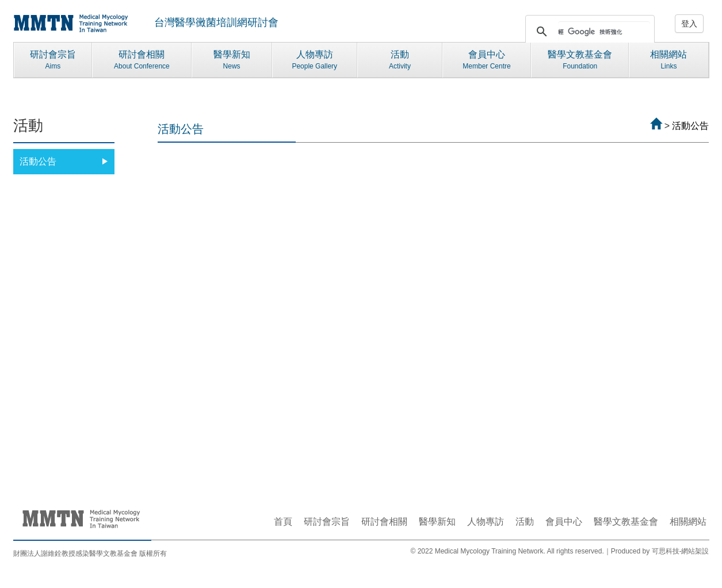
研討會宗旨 (53, 60)
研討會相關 (142, 60)
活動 (400, 60)
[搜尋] (604, 32)
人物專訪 (315, 60)
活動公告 (64, 161)
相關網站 (668, 60)
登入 (689, 24)
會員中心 (487, 60)
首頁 (283, 522)
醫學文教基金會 (580, 60)
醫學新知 (232, 60)
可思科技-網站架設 (681, 551)
